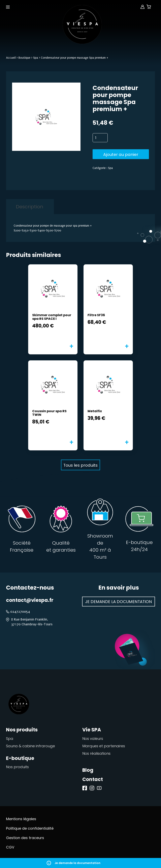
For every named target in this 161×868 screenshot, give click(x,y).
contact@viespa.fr (30, 600)
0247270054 (20, 612)
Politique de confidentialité (30, 828)
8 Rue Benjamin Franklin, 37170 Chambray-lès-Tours (32, 622)
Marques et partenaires (104, 746)
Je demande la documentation (80, 863)
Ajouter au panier (121, 154)
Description (30, 207)
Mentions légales (21, 819)
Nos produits (17, 767)
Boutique (24, 58)
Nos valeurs (93, 739)
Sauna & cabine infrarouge (30, 746)
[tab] (29, 207)
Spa (36, 58)
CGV (10, 847)
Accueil (11, 58)
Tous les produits (80, 465)
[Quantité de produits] (100, 138)
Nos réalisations (96, 753)
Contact (93, 779)
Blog (88, 770)
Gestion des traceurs (25, 838)
